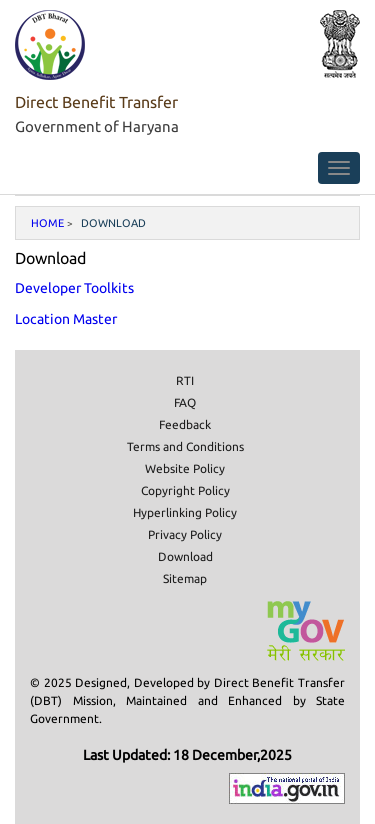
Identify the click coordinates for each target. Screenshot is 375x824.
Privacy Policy (185, 534)
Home (47, 223)
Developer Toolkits (74, 288)
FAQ (185, 402)
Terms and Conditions (185, 446)
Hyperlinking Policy (185, 512)
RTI (185, 380)
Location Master (66, 319)
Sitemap (185, 578)
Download (185, 556)
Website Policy (185, 468)
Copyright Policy (185, 490)
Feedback (185, 424)
